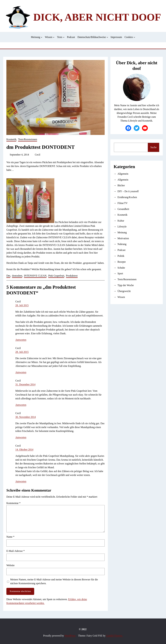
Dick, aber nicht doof (97, 17)
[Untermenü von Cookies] (134, 37)
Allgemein (123, 174)
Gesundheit (123, 209)
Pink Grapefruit (56, 276)
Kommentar (13, 503)
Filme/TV (122, 203)
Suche (153, 147)
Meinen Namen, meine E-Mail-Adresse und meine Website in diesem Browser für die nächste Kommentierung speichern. (54, 581)
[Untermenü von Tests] (64, 37)
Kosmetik (11, 139)
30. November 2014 (26, 417)
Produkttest (72, 276)
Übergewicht (124, 291)
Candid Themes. (114, 636)
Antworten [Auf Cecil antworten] (21, 340)
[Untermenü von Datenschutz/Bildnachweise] (107, 37)
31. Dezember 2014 (25, 384)
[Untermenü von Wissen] (54, 37)
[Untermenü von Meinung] (42, 37)
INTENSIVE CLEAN (35, 276)
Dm (8, 276)
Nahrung (122, 244)
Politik (121, 256)
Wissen (121, 297)
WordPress (70, 636)
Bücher (121, 185)
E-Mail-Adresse (15, 551)
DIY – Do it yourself (128, 191)
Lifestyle (122, 227)
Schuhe (121, 268)
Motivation (123, 238)
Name (10, 537)
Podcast (121, 250)
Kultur (121, 221)
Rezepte (122, 262)
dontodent (17, 276)
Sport (120, 273)
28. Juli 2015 (22, 305)
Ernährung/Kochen (127, 197)
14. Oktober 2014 (24, 450)
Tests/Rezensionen (28, 139)
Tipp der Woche (126, 285)
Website (10, 565)
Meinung (122, 232)
